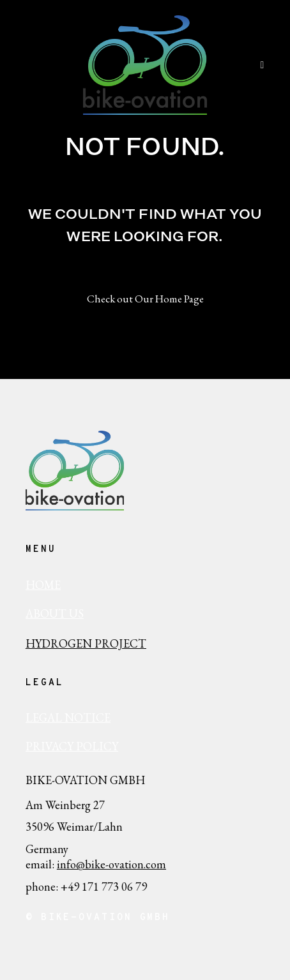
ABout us (55, 613)
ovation (126, 864)
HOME (43, 585)
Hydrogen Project (86, 643)
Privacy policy (72, 746)
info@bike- (83, 864)
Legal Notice (68, 717)
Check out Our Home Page (145, 299)
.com (155, 864)
